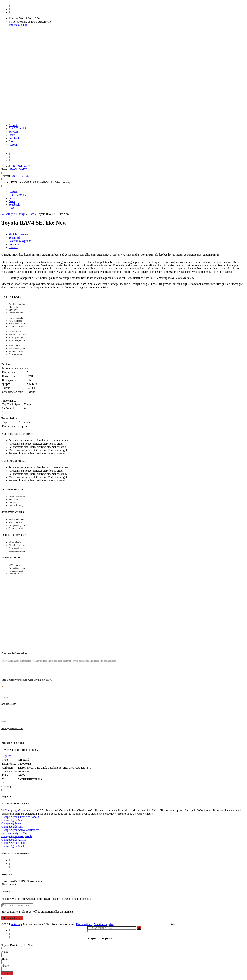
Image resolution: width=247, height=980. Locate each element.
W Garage (17, 924)
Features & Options (20, 241)
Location (14, 244)
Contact (13, 247)
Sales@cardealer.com (12, 728)
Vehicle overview (19, 234)
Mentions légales (104, 924)
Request (7, 973)
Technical (14, 238)
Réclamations (84, 924)
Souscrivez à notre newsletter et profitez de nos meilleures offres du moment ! (46, 899)
